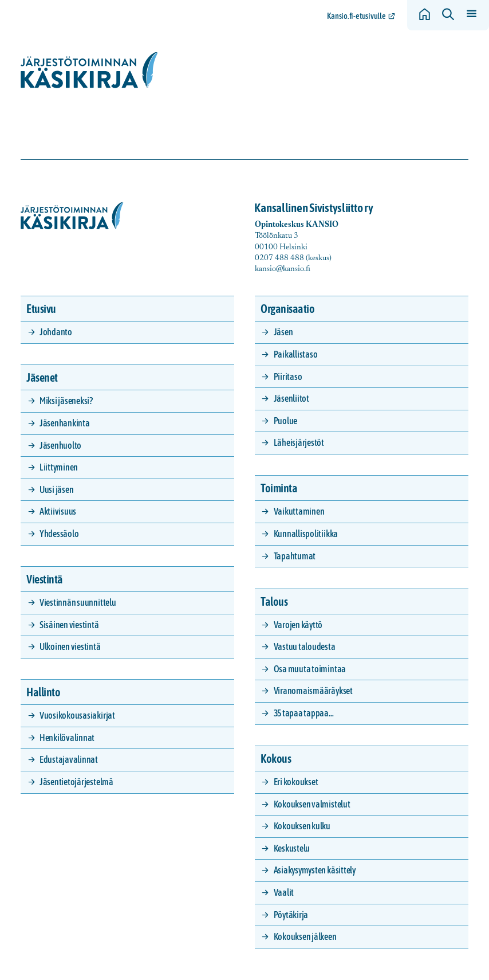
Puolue (286, 421)
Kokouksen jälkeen (305, 936)
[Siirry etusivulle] (89, 70)
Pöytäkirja (291, 915)
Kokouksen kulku (302, 826)
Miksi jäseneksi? (66, 401)
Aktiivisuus (58, 511)
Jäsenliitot (291, 398)
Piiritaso (288, 377)
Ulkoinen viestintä (70, 646)
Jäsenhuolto (60, 445)
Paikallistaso (296, 354)
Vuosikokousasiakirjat (77, 715)
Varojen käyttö (298, 625)
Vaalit (284, 892)
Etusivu (41, 309)
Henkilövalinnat (67, 738)
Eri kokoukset (296, 782)
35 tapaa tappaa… (304, 713)
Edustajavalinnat (69, 759)
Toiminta (279, 488)
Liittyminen (59, 467)
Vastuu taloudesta (305, 646)
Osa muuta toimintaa (310, 669)
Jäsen (283, 332)
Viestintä (45, 579)
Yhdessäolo (59, 534)
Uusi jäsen (57, 489)
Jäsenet (42, 377)
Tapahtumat (295, 556)
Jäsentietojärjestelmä (76, 782)
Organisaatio (287, 309)
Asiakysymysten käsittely (315, 870)
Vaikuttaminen (299, 511)
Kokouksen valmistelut (312, 804)
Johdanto (56, 332)
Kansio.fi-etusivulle (356, 16)
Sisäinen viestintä (69, 625)
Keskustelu (292, 848)
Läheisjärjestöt (299, 442)
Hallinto (43, 692)
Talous (274, 601)
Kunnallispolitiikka (306, 534)
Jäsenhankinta (65, 423)
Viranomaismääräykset (313, 691)
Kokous (276, 758)
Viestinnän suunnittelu (78, 602)
